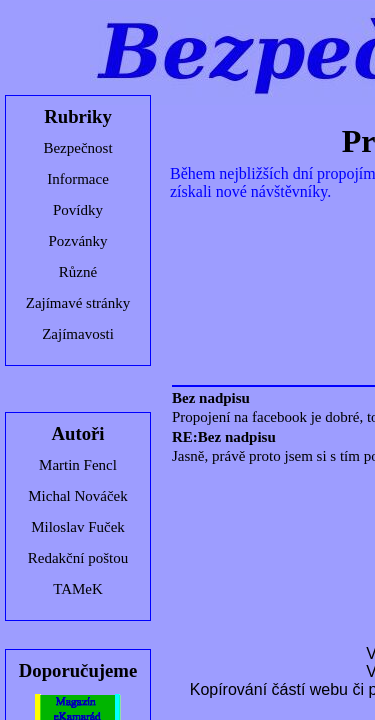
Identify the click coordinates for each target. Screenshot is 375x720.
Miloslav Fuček (78, 527)
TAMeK (78, 589)
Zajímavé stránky (78, 303)
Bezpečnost (77, 148)
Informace (78, 179)
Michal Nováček (78, 496)
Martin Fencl (78, 465)
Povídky (78, 210)
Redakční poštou (78, 558)
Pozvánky (77, 241)
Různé (78, 272)
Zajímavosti (78, 334)
